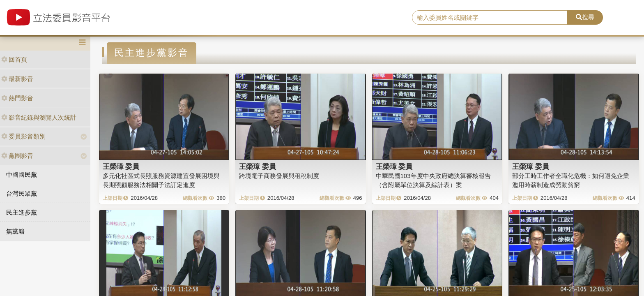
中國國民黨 (22, 175)
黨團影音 (17, 156)
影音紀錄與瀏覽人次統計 (39, 117)
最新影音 (17, 79)
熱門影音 (17, 98)
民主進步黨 (22, 212)
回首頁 (14, 59)
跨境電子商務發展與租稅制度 (279, 176)
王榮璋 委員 (121, 166)
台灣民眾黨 (22, 193)
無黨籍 (15, 231)
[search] (490, 18)
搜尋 (585, 17)
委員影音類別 (23, 136)
